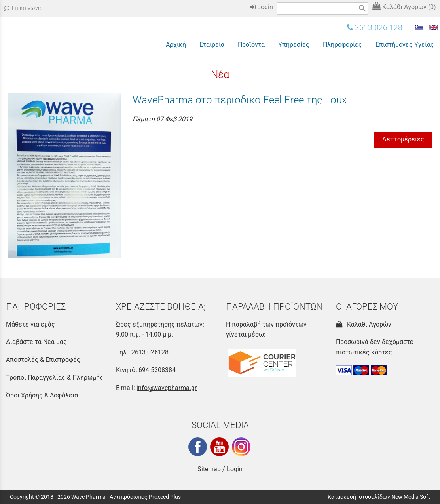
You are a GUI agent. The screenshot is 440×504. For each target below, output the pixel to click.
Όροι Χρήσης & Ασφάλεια (42, 395)
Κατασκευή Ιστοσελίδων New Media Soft (379, 497)
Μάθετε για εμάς (30, 324)
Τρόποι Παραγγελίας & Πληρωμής (55, 378)
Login (262, 7)
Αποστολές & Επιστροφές (43, 360)
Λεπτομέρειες (403, 139)
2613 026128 (150, 352)
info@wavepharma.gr (167, 388)
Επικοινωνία (23, 8)
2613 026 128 (375, 28)
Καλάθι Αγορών (364, 324)
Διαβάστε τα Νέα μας (36, 342)
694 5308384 (157, 370)
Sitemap (209, 469)
